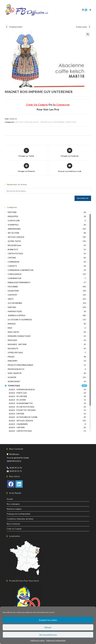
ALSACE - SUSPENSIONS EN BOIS (22, 390)
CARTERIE (12, 258)
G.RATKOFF (12, 295)
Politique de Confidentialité (56, 640)
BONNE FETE (13, 250)
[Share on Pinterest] (26, 168)
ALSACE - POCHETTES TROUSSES (22, 410)
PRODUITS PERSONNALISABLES (20, 365)
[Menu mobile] (89, 10)
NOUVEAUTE (13, 349)
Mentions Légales (14, 509)
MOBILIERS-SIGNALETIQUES (19, 336)
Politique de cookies (38, 640)
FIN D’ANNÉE (13, 287)
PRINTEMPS (13, 361)
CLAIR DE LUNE (14, 221)
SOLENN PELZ (13, 225)
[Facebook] (11, 484)
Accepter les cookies (48, 620)
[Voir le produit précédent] (7, 27)
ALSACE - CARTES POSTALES (20, 431)
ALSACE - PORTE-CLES (18, 393)
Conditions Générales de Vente (20, 519)
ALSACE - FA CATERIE (17, 400)
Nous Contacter (13, 524)
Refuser (48, 627)
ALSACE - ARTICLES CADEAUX (21, 421)
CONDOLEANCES (15, 274)
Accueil (10, 499)
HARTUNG (12, 307)
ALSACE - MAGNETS (41, 122)
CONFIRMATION (14, 278)
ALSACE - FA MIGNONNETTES (21, 403)
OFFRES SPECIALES (15, 353)
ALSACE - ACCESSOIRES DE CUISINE (23, 417)
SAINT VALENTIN (15, 373)
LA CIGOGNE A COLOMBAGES (20, 320)
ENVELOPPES (13, 216)
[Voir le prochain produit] (89, 27)
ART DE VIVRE (13, 233)
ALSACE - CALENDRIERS (18, 424)
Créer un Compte (14, 529)
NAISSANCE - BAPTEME (17, 344)
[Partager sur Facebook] (70, 153)
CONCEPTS (12, 266)
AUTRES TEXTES (14, 241)
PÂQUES (11, 357)
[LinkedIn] (19, 484)
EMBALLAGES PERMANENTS (19, 282)
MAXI (10, 328)
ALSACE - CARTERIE (17, 427)
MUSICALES (12, 340)
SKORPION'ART (14, 381)
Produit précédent (16, 27)
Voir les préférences (48, 635)
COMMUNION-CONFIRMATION (21, 270)
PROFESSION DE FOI (16, 369)
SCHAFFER (12, 377)
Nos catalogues (13, 504)
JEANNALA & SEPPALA (17, 315)
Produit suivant (81, 27)
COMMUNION (13, 262)
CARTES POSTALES (15, 254)
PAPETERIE (12, 212)
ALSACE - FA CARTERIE (18, 396)
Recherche (83, 198)
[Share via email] (70, 168)
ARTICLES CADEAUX (24, 122)
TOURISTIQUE (70, 122)
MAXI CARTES (13, 332)
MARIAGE (12, 324)
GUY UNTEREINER (57, 122)
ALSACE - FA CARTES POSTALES (22, 407)
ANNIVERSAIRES (14, 229)
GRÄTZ (11, 299)
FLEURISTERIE (13, 291)
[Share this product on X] (26, 153)
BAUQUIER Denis (14, 245)
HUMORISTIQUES (15, 311)
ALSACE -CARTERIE (17, 414)
